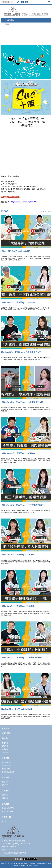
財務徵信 (5, 752)
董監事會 (5, 746)
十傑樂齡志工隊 (7, 811)
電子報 (4, 821)
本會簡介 (5, 743)
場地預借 (5, 777)
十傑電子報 (6, 817)
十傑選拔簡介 (7, 762)
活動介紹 (5, 795)
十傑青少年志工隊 (8, 808)
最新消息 (8, 24)
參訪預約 (5, 785)
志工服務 (5, 804)
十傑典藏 (5, 758)
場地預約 (5, 782)
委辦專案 (5, 798)
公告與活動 (9, 20)
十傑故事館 (6, 769)
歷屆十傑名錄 (7, 766)
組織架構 (5, 749)
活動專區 (5, 791)
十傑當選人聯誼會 (8, 772)
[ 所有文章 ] (46, 212)
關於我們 (5, 738)
